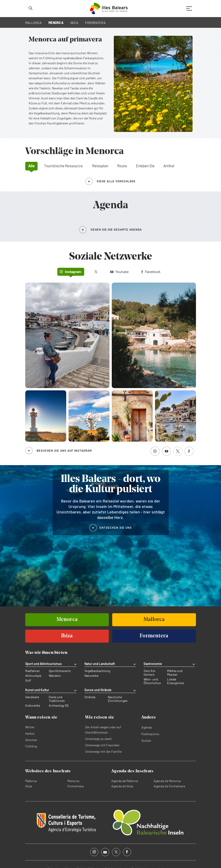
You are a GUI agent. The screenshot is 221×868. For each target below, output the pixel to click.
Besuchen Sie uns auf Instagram (64, 451)
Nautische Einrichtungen (118, 699)
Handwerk (32, 697)
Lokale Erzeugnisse (175, 681)
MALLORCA (34, 23)
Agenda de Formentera (169, 786)
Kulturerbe (33, 706)
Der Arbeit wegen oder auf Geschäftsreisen (103, 730)
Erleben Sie (145, 166)
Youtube (119, 272)
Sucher (146, 741)
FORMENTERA (95, 23)
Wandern (55, 676)
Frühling (31, 746)
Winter (30, 727)
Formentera (75, 786)
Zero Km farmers (150, 673)
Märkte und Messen (175, 673)
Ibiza (29, 786)
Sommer (31, 740)
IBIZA (74, 23)
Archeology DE (59, 706)
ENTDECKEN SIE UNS (116, 528)
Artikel (169, 166)
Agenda (147, 727)
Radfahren (33, 671)
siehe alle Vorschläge (116, 181)
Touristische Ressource (63, 166)
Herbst (30, 733)
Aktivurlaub (33, 676)
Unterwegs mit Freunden (102, 745)
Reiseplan (100, 166)
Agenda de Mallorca (125, 781)
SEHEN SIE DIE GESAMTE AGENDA (116, 229)
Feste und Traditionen (57, 699)
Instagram (70, 272)
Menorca (73, 781)
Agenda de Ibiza (122, 786)
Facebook (151, 272)
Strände (90, 697)
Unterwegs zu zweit (98, 739)
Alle (31, 166)
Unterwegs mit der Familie (103, 751)
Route (122, 166)
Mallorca (31, 781)
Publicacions (150, 734)
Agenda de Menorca (167, 781)
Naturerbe (91, 676)
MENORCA (56, 23)
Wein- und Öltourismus (152, 681)
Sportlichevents (60, 671)
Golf (28, 680)
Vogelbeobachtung (97, 671)
